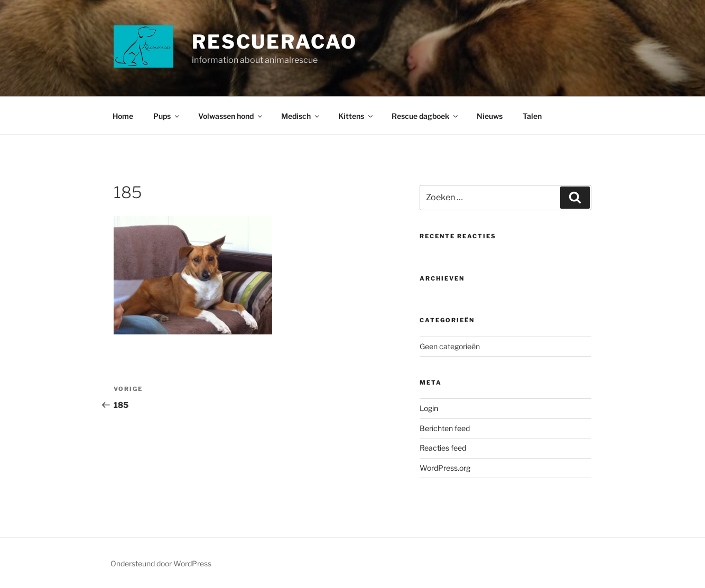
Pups (167, 116)
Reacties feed (443, 448)
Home (123, 116)
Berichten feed (445, 428)
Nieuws (490, 116)
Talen (532, 116)
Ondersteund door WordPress (161, 563)
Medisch (301, 116)
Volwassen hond (231, 116)
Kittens (356, 116)
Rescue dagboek (425, 116)
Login (429, 408)
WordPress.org (445, 468)
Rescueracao (275, 42)
